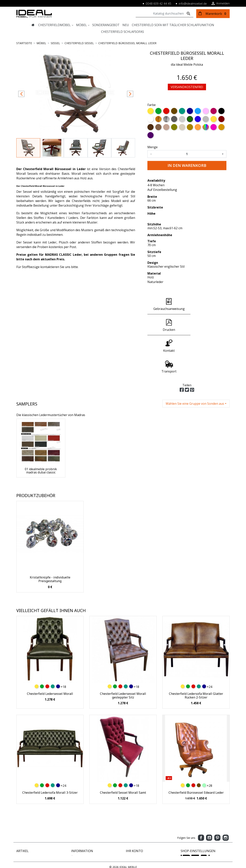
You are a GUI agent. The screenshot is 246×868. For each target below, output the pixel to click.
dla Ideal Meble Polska (187, 65)
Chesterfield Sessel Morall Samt (123, 751)
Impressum (78, 823)
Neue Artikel (24, 819)
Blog (74, 843)
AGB (74, 827)
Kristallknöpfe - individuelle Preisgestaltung (50, 537)
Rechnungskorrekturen (140, 823)
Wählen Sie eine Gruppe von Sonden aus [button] (195, 362)
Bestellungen (134, 819)
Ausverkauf (23, 827)
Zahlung (76, 819)
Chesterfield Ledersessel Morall (50, 652)
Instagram (226, 796)
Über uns (77, 815)
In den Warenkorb (187, 165)
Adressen (132, 827)
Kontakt (76, 831)
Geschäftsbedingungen (85, 839)
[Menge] (187, 154)
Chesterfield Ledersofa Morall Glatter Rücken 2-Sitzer (196, 654)
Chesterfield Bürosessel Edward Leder (196, 751)
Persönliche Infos (137, 815)
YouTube (209, 796)
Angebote (22, 815)
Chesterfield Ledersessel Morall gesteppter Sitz (123, 654)
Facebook (201, 796)
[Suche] (165, 14)
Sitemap (76, 835)
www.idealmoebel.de (194, 843)
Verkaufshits (24, 823)
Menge (153, 147)
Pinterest (217, 796)
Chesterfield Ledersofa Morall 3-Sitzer (50, 751)
